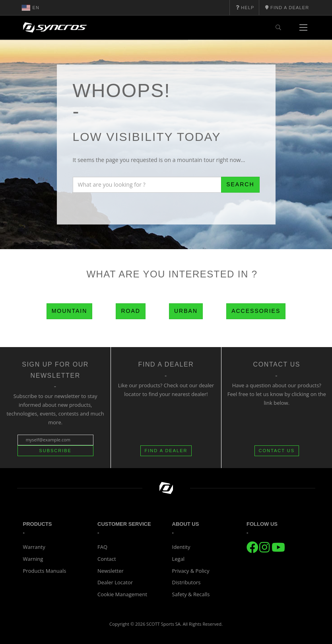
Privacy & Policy (191, 571)
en (31, 8)
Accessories (256, 311)
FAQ (102, 547)
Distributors (186, 582)
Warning (33, 559)
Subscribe (55, 451)
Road (130, 311)
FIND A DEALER (166, 451)
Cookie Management (122, 594)
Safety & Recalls (191, 594)
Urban (186, 311)
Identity (181, 547)
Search (240, 184)
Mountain (70, 311)
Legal (179, 559)
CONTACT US (277, 451)
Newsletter (111, 571)
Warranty (34, 547)
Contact (107, 559)
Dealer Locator (115, 582)
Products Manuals (45, 571)
